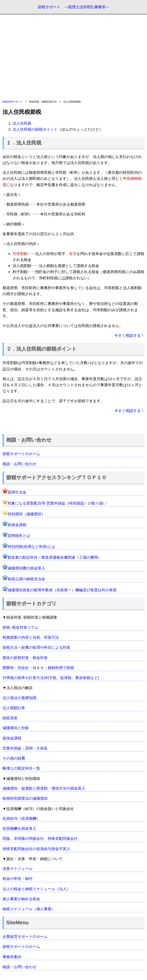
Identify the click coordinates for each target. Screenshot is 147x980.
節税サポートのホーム (21, 454)
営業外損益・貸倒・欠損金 (25, 748)
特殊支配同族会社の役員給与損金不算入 (36, 849)
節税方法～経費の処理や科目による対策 (36, 647)
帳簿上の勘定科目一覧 (21, 768)
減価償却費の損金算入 (26, 568)
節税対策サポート (13, 102)
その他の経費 (14, 758)
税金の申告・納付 (18, 879)
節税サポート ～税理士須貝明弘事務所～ (74, 7)
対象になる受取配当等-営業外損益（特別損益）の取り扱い (57, 503)
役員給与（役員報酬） (21, 818)
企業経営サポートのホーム (25, 936)
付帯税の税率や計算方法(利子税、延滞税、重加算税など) (51, 678)
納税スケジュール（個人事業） (29, 909)
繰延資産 (10, 718)
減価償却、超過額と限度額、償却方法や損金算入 (44, 788)
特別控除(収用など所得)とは (31, 547)
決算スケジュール (18, 869)
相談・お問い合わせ (19, 464)
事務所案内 (12, 957)
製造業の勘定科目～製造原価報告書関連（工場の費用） (55, 557)
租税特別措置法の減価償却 (25, 798)
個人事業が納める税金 (21, 899)
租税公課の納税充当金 (26, 579)
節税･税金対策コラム (20, 627)
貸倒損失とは (19, 536)
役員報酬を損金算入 (19, 828)
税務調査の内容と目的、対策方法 (31, 637)
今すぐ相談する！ (129, 335)
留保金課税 (17, 525)
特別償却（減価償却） (26, 514)
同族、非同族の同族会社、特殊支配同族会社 (40, 838)
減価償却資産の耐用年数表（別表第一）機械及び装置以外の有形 (62, 590)
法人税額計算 (14, 708)
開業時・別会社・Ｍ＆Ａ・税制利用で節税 (38, 668)
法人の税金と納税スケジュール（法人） (36, 889)
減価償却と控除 (16, 728)
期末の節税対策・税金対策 (25, 658)
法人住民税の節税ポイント (35, 129)
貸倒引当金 (17, 492)
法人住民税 (22, 123)
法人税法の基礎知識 (19, 698)
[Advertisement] (73, 57)
